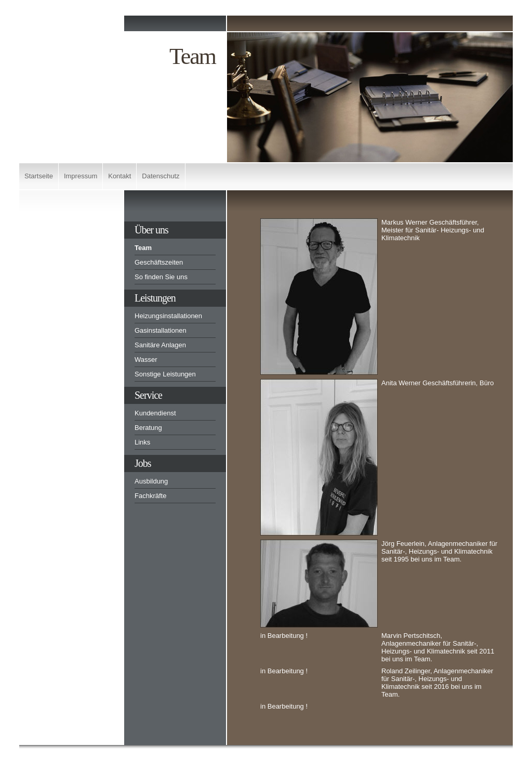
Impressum (81, 176)
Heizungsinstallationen (168, 316)
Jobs (143, 463)
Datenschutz (161, 176)
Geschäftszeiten (159, 262)
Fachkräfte (150, 496)
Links (142, 442)
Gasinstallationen (161, 330)
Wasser (146, 360)
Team (143, 248)
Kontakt (119, 176)
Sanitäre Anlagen (160, 345)
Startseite (39, 176)
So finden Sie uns (161, 277)
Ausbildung (151, 481)
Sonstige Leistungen (165, 374)
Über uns (151, 230)
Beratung (148, 428)
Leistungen (155, 298)
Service (148, 395)
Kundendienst (155, 413)
